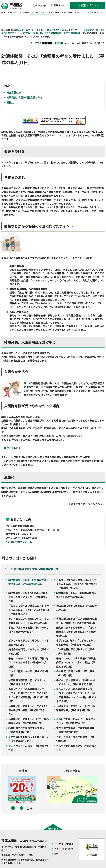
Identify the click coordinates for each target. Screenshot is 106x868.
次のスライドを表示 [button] (21, 800)
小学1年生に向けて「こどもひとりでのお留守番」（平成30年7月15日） (76, 635)
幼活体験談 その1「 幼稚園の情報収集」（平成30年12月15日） (76, 587)
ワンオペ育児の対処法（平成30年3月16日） (28, 666)
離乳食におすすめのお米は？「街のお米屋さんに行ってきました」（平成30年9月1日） (76, 624)
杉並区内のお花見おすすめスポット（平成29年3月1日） (27, 722)
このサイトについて (64, 841)
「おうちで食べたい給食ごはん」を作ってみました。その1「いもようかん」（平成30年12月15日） (29, 602)
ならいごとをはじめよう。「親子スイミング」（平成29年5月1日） (76, 713)
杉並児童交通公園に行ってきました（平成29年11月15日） (27, 675)
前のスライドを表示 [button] (13, 800)
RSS (56, 846)
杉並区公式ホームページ (23, 22)
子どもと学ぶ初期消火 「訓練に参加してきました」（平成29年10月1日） (76, 675)
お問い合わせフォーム (20, 534)
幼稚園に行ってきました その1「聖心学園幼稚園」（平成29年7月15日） (28, 713)
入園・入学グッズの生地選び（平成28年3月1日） (75, 731)
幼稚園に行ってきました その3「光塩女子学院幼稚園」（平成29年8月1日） (28, 702)
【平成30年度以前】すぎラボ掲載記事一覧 (64, 25)
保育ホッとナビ (12, 440)
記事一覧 (38, 25)
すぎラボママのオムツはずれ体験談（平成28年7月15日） (75, 722)
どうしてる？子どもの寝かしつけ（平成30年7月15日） (28, 635)
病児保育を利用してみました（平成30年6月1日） (29, 644)
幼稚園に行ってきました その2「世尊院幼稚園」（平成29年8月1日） (76, 700)
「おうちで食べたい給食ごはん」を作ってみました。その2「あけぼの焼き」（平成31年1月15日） (76, 576)
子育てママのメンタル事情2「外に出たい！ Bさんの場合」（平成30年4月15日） (28, 655)
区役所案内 (92, 847)
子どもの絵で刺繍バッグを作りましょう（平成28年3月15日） (29, 731)
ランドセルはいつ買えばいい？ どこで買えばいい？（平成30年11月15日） (29, 613)
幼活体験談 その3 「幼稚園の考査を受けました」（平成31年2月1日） (28, 574)
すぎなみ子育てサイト (70, 22)
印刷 (60, 35)
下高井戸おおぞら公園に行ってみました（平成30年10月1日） (29, 622)
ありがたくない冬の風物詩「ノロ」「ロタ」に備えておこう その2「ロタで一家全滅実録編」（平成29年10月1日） (28, 688)
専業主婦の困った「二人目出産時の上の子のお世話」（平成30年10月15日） (76, 613)
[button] (40, 5)
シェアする (36, 35)
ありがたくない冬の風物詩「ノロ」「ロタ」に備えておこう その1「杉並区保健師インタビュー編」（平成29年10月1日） (76, 688)
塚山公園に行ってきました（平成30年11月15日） (76, 600)
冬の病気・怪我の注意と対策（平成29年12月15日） (75, 666)
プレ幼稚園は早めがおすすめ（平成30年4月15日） (75, 644)
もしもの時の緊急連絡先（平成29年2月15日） (76, 740)
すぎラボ (27, 25)
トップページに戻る (64, 836)
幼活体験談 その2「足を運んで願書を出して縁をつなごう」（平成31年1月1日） (28, 589)
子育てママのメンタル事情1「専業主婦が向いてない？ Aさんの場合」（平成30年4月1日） (76, 655)
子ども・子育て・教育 (47, 22)
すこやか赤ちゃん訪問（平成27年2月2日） (28, 740)
